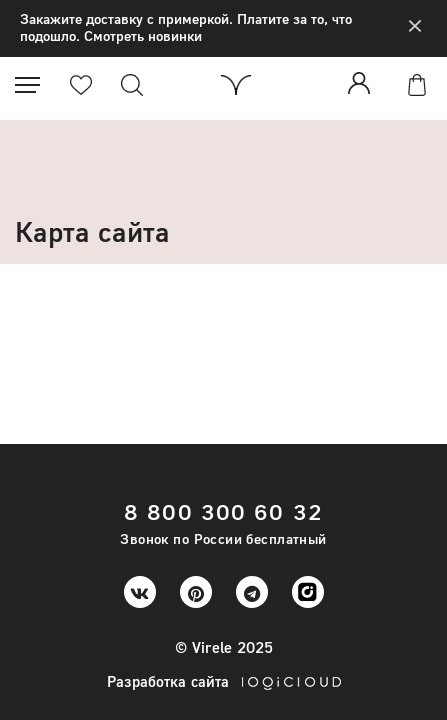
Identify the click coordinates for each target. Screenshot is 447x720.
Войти (363, 83)
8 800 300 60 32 (223, 511)
